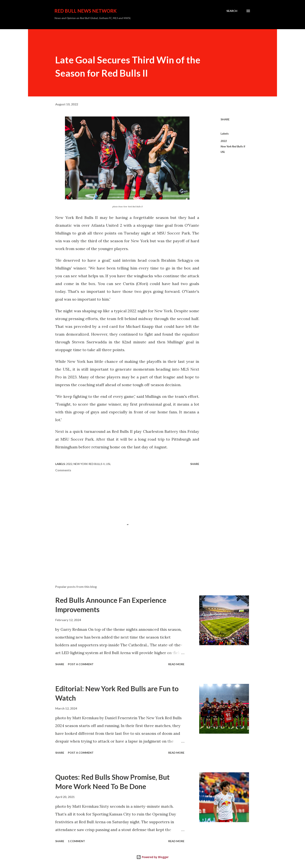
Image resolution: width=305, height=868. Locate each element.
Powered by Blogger (152, 857)
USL (223, 152)
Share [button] (225, 119)
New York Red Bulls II (233, 146)
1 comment (76, 841)
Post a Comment (81, 664)
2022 (224, 141)
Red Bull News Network (86, 11)
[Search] (232, 11)
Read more (176, 664)
